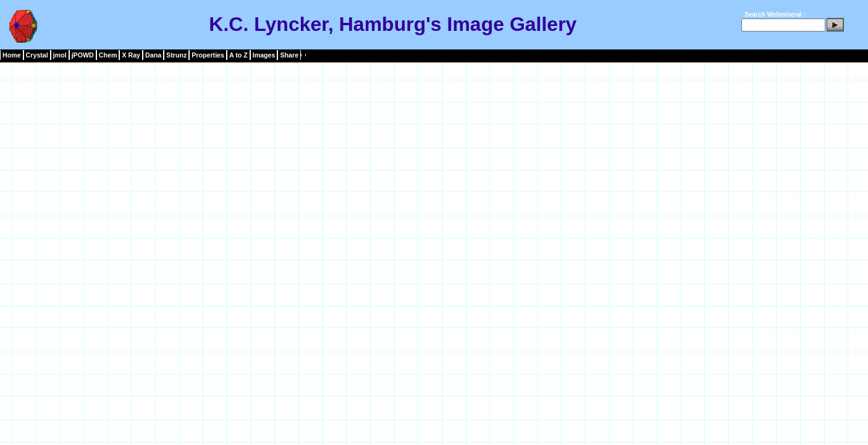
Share (289, 55)
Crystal (37, 55)
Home (12, 55)
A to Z (238, 55)
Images (264, 55)
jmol (60, 55)
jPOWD (83, 55)
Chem (108, 55)
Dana (153, 55)
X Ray (131, 55)
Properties (208, 55)
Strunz (176, 55)
